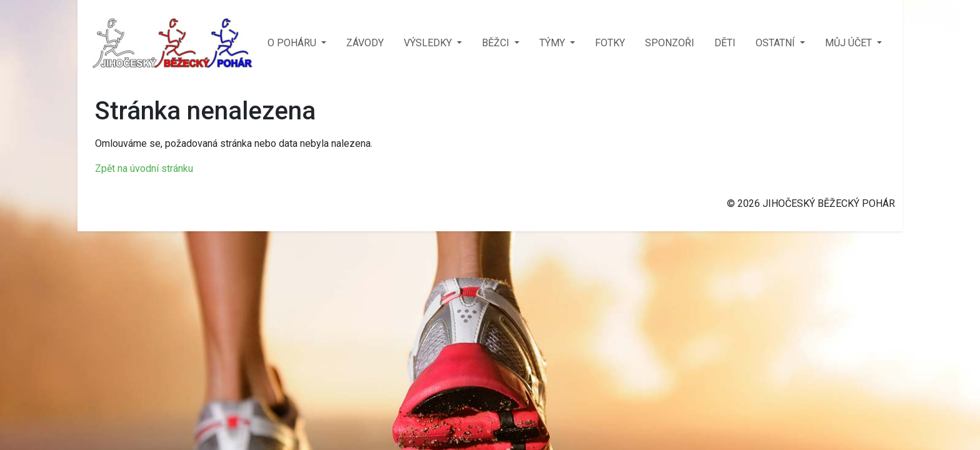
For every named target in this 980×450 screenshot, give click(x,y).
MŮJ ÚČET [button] (850, 43)
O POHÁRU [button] (293, 43)
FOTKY (610, 43)
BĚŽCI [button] (497, 43)
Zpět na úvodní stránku (144, 168)
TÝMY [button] (553, 43)
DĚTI (725, 43)
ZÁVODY (365, 43)
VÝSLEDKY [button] (429, 43)
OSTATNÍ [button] (777, 43)
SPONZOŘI (670, 43)
